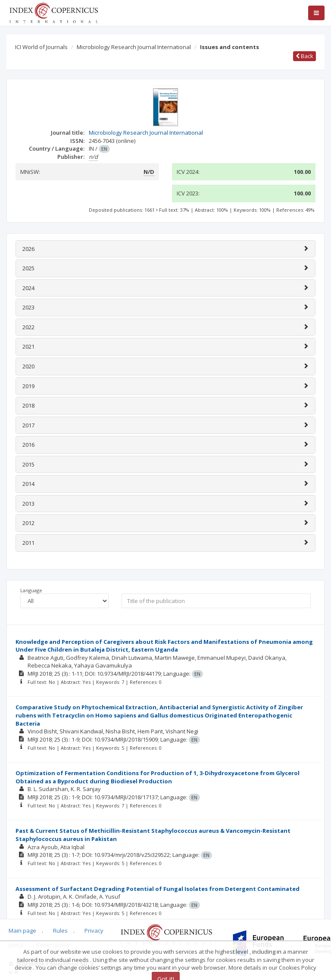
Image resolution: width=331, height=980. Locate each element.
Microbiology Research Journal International (134, 47)
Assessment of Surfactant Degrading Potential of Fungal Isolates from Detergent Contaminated (158, 889)
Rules (60, 931)
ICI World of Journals (41, 47)
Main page (22, 931)
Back (304, 56)
